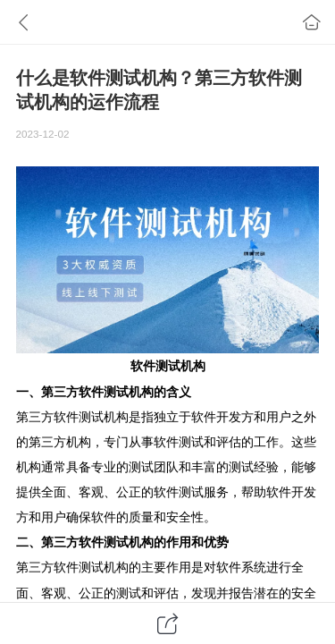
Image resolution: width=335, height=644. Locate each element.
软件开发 (216, 417)
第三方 (60, 392)
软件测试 (155, 366)
